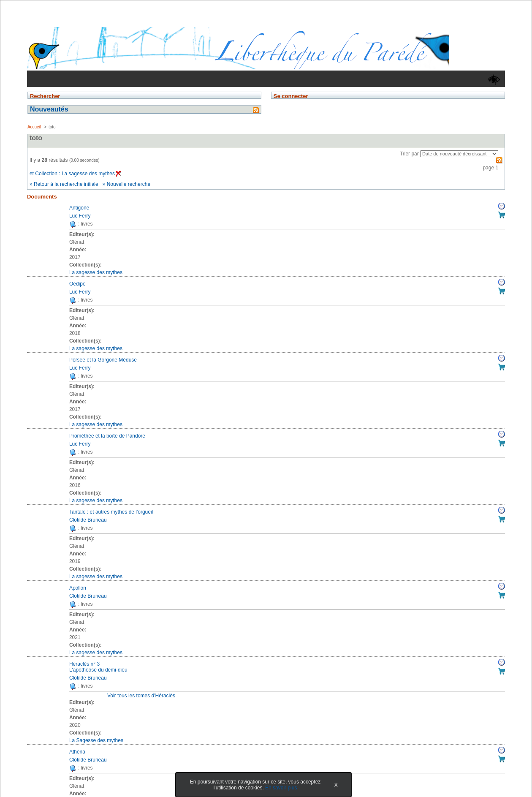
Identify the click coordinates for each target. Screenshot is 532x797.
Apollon (78, 588)
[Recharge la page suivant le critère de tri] (459, 154)
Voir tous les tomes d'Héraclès (141, 696)
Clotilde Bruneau (88, 520)
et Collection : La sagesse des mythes (75, 174)
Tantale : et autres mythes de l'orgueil (111, 512)
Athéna (77, 752)
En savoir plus (281, 788)
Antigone (79, 208)
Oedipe (77, 284)
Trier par (409, 154)
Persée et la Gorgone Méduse (103, 360)
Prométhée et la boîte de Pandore (107, 436)
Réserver (502, 206)
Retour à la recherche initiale (66, 184)
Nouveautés (49, 109)
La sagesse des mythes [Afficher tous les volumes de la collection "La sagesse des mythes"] (96, 272)
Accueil (34, 127)
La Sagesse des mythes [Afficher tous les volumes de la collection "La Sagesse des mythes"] (96, 740)
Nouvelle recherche (129, 184)
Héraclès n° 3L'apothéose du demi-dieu (98, 667)
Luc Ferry (80, 216)
